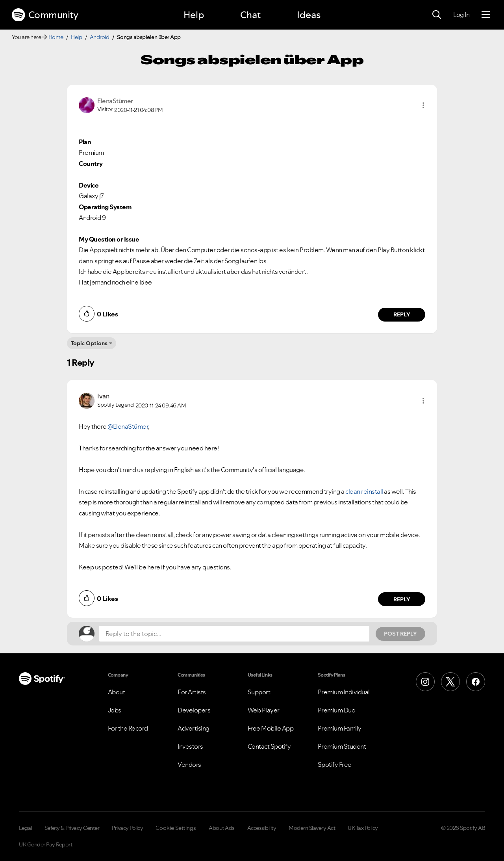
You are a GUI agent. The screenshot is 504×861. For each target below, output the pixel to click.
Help (194, 15)
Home (56, 37)
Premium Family (340, 728)
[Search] (437, 15)
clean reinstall (364, 491)
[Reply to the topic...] (234, 634)
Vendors (189, 764)
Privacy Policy (127, 828)
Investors (190, 746)
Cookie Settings (176, 828)
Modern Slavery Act (312, 828)
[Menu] (486, 15)
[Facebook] (476, 682)
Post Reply (400, 634)
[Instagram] (425, 682)
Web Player (264, 710)
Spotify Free (335, 764)
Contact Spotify (269, 746)
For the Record (128, 728)
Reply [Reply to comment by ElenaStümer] (402, 314)
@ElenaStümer (128, 426)
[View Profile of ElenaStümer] (115, 101)
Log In (461, 15)
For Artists (192, 692)
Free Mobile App (271, 728)
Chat (250, 15)
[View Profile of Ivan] (103, 396)
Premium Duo (337, 710)
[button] (423, 105)
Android (100, 37)
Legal (25, 828)
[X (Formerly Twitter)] (450, 682)
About (117, 692)
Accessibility (262, 828)
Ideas (309, 15)
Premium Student (342, 746)
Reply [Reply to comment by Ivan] (402, 599)
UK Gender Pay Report (45, 844)
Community (45, 15)
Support (259, 692)
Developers (194, 710)
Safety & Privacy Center (72, 828)
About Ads (222, 828)
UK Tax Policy (363, 828)
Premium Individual (344, 692)
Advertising (194, 728)
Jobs (115, 710)
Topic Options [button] (89, 343)
